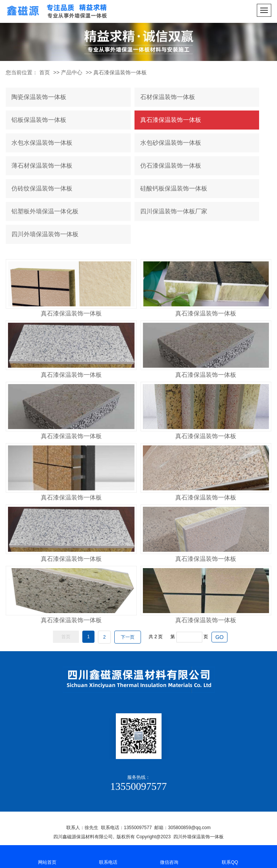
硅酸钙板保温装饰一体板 (174, 188)
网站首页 (47, 856)
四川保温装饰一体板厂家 (174, 211)
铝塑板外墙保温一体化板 (45, 211)
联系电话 (108, 856)
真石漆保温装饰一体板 (120, 72)
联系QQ (230, 856)
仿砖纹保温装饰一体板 (42, 188)
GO (219, 637)
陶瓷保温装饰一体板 (39, 97)
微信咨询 (169, 856)
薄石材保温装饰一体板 (42, 166)
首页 (45, 72)
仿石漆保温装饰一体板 (171, 166)
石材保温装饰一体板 (168, 97)
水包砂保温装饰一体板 (171, 143)
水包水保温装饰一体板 (42, 143)
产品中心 (72, 72)
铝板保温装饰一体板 (39, 120)
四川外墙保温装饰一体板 (45, 234)
